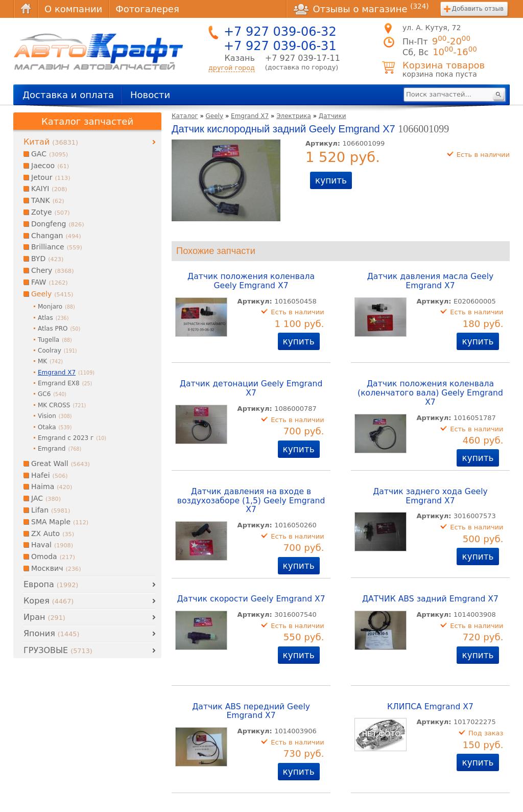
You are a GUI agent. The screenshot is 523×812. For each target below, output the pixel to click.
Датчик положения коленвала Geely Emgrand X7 (251, 281)
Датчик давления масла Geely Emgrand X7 (431, 281)
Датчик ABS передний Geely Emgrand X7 (251, 711)
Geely (215, 116)
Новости (150, 95)
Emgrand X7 (250, 116)
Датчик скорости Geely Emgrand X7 (251, 599)
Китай (51, 142)
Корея (49, 601)
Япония (51, 633)
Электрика (294, 116)
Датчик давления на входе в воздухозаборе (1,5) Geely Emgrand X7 (251, 501)
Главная (26, 9)
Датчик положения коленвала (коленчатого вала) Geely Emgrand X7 (430, 393)
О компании (73, 9)
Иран (44, 617)
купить (331, 180)
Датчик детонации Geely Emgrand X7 (251, 388)
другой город (232, 68)
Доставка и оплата (68, 95)
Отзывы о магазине (361, 9)
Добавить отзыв (478, 9)
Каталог (185, 116)
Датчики (332, 116)
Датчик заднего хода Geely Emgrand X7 (430, 496)
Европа (51, 584)
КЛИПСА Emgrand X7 (430, 707)
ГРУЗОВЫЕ (58, 650)
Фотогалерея (147, 9)
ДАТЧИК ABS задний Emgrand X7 (430, 599)
